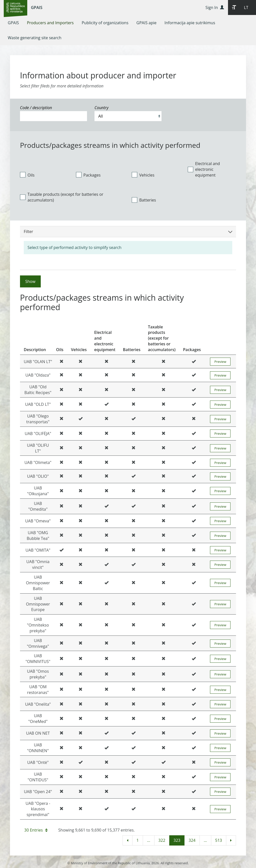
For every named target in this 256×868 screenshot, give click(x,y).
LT (246, 7)
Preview (220, 362)
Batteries (144, 200)
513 (219, 840)
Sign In (215, 7)
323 (177, 840)
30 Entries (36, 830)
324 (192, 840)
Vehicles (143, 175)
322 (162, 840)
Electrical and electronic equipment (204, 169)
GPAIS (37, 7)
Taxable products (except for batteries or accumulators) (62, 197)
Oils (27, 175)
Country (101, 108)
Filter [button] (128, 231)
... (149, 840)
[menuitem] (13, 23)
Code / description (36, 108)
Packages (88, 175)
